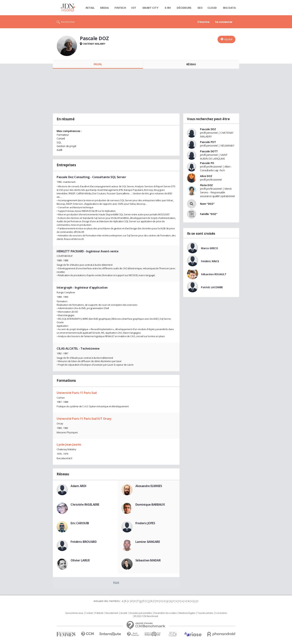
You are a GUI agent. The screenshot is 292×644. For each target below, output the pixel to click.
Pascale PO (207, 163)
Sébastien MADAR (148, 560)
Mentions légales (187, 613)
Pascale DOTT (209, 151)
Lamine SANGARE (148, 542)
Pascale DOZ (208, 129)
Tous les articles (205, 613)
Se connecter (224, 22)
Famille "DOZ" (209, 214)
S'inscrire (203, 22)
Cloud (212, 8)
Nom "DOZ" (207, 204)
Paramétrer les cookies (165, 613)
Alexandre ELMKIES (149, 486)
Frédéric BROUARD (84, 542)
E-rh (168, 8)
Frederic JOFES (145, 523)
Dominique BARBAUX (150, 505)
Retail (90, 8)
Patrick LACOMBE (212, 287)
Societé (124, 613)
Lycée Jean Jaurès (69, 444)
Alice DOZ (206, 176)
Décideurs (184, 8)
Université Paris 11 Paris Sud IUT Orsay (84, 419)
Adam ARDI (78, 486)
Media (104, 8)
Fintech (120, 8)
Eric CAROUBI (80, 523)
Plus (116, 582)
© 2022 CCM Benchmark (146, 616)
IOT (134, 8)
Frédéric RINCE (210, 261)
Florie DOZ (206, 185)
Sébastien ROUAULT (214, 274)
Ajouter (228, 39)
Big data (229, 8)
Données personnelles (141, 613)
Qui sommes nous (74, 613)
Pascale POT (208, 142)
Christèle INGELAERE (85, 505)
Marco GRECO (209, 248)
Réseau (191, 64)
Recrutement (112, 613)
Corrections (221, 613)
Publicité (99, 613)
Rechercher (68, 22)
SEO (200, 8)
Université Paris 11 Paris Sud (77, 393)
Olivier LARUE (80, 560)
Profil (98, 64)
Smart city (150, 8)
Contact (89, 613)
